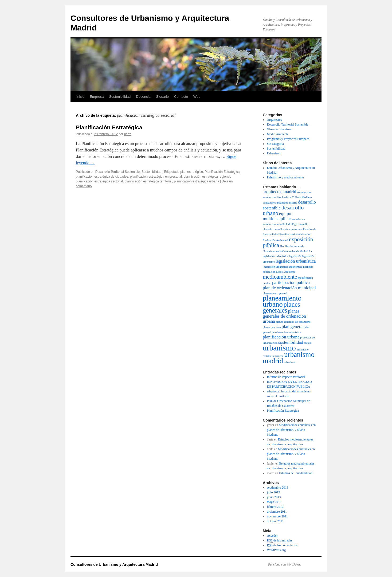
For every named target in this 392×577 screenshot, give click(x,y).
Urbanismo (274, 153)
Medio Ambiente (278, 134)
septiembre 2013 (278, 488)
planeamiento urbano (282, 301)
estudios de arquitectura (289, 229)
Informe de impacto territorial (286, 377)
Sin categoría (275, 144)
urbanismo (279, 348)
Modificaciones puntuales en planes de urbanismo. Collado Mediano (291, 430)
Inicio (80, 97)
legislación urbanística (296, 261)
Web (197, 97)
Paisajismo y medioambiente (285, 177)
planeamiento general (275, 293)
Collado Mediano (302, 197)
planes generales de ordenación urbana (284, 316)
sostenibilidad (291, 342)
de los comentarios (282, 545)
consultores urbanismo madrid (280, 203)
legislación (295, 256)
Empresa (97, 97)
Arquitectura (304, 192)
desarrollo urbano (283, 210)
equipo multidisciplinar (277, 216)
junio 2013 (274, 497)
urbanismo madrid (289, 358)
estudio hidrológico (288, 224)
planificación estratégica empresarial (156, 177)
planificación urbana (281, 337)
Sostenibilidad (120, 97)
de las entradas (280, 541)
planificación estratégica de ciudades (102, 177)
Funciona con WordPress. (285, 564)
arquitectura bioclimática (277, 197)
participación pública (291, 282)
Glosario (162, 97)
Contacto (181, 97)
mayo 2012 (274, 502)
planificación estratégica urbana (197, 181)
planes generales (281, 307)
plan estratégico (192, 172)
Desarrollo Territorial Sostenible (118, 172)
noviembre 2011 (277, 516)
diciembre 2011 (277, 512)
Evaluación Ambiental (275, 240)
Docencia (143, 97)
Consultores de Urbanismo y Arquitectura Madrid (114, 564)
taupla (307, 343)
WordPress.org (276, 550)
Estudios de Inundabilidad (295, 473)
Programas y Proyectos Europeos (288, 139)
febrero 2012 (275, 507)
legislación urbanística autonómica (283, 267)
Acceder (272, 536)
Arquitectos (275, 120)
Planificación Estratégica (109, 127)
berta (128, 134)
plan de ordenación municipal (289, 288)
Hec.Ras (285, 246)
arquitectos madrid (279, 192)
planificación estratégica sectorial (99, 181)
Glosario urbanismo (280, 129)
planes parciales (272, 327)
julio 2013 (274, 492)
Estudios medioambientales (295, 234)
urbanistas (290, 362)
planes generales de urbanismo (293, 322)
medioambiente (280, 277)
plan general (293, 327)
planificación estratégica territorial (148, 181)
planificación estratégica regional (207, 177)
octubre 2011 (275, 521)
